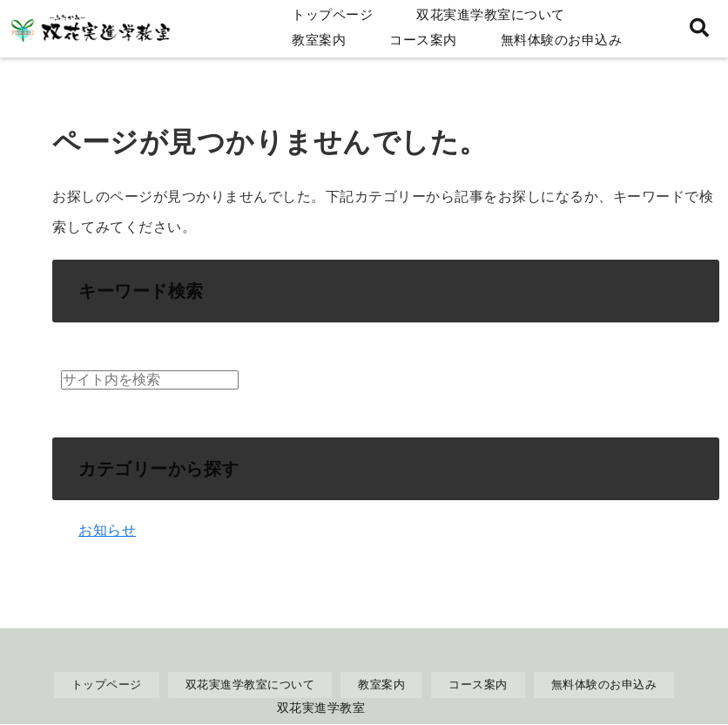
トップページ (332, 14)
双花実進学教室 (321, 708)
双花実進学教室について (491, 14)
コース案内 (423, 40)
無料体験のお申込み (562, 40)
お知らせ (107, 530)
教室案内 (319, 40)
